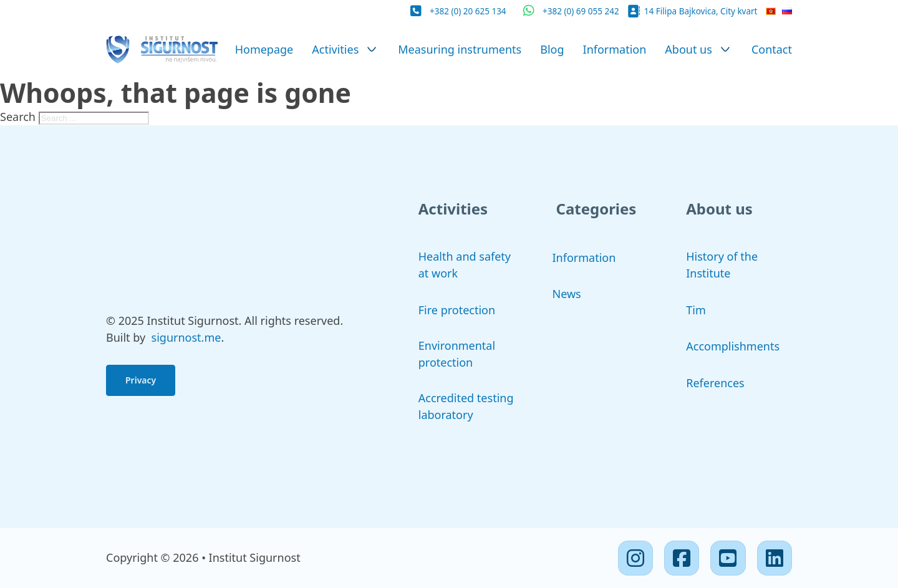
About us (688, 49)
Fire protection (457, 310)
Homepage (264, 49)
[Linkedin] (775, 558)
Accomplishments (733, 346)
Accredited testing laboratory (466, 406)
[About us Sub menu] (725, 49)
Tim (696, 310)
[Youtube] (728, 558)
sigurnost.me (186, 337)
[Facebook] (682, 558)
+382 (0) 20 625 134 (468, 11)
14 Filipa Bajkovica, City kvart (701, 11)
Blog (552, 49)
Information (615, 49)
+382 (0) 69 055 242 (581, 11)
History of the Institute (722, 265)
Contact (772, 49)
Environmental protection (457, 354)
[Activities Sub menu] (372, 49)
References (715, 383)
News (567, 294)
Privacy (141, 380)
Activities (335, 49)
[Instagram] (635, 558)
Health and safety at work (465, 265)
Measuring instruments (460, 49)
